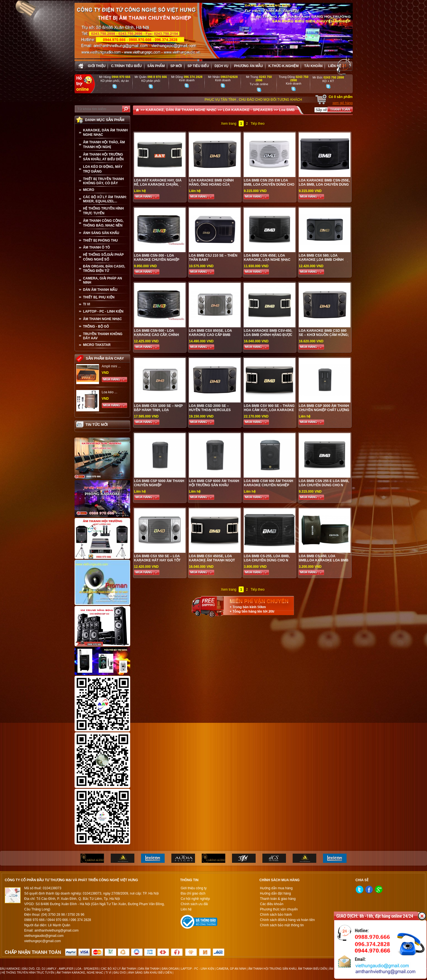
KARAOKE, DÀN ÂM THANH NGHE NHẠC (106, 132)
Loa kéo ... (110, 392)
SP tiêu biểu (198, 66)
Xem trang (229, 124)
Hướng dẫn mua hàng (276, 888)
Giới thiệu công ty (193, 888)
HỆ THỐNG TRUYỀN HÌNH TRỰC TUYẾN (103, 211)
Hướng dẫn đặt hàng (276, 893)
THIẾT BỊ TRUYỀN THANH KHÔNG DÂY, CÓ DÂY (104, 181)
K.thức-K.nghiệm (284, 66)
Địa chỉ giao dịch (193, 893)
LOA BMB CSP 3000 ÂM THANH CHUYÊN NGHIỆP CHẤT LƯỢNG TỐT (324, 410)
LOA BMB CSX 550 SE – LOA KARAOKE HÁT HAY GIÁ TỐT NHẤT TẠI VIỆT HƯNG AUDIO (157, 560)
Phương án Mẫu (248, 66)
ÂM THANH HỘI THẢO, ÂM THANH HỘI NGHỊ (104, 145)
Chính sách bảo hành (276, 915)
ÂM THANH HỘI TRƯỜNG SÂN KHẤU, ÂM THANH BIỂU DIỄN (287, 969)
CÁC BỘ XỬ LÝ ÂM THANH (119, 969)
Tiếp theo (258, 124)
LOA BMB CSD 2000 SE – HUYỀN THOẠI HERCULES (210, 408)
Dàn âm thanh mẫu (100, 290)
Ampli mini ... (111, 366)
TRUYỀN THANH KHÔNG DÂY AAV (103, 336)
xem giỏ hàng (342, 103)
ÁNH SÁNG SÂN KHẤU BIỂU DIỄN (150, 973)
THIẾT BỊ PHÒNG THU (101, 240)
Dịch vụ (221, 66)
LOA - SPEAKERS (87, 969)
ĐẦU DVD (120, 973)
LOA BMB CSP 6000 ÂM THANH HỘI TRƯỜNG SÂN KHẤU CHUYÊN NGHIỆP (214, 485)
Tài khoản (313, 66)
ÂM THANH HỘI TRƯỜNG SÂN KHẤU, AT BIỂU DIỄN (103, 157)
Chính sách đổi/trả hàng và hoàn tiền (287, 920)
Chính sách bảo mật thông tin (282, 925)
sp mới (176, 66)
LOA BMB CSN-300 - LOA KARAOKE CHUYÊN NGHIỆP (157, 258)
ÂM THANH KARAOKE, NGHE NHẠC (80, 973)
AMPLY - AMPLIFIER (60, 969)
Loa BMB (287, 110)
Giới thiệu (97, 66)
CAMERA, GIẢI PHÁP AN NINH (103, 280)
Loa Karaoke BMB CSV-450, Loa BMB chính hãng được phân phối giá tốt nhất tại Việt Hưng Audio (268, 337)
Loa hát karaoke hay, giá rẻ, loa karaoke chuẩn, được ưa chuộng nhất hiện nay (159, 187)
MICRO (89, 190)
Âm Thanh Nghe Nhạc (103, 319)
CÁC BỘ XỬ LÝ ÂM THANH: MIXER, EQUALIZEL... (105, 199)
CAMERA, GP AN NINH (231, 969)
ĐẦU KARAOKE (10, 969)
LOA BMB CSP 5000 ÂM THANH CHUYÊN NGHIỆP (159, 483)
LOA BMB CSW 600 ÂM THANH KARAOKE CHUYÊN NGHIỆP (268, 483)
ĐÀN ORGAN (170, 969)
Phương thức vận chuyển (279, 909)
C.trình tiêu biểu (126, 66)
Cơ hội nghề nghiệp (195, 899)
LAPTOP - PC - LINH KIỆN (103, 311)
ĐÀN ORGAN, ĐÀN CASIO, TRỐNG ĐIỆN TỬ (104, 269)
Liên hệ (334, 66)
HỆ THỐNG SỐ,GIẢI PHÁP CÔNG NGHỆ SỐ (103, 257)
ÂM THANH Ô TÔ (97, 247)
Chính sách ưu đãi (194, 904)
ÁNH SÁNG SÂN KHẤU (101, 233)
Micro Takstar (97, 345)
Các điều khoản (272, 904)
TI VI (87, 304)
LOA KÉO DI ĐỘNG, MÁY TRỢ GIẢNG (103, 169)
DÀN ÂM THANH (149, 969)
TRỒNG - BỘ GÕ (96, 326)
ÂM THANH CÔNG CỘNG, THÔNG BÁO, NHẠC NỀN (103, 223)
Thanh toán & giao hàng (278, 899)
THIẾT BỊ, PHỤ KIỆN (99, 297)
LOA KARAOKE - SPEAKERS (248, 110)
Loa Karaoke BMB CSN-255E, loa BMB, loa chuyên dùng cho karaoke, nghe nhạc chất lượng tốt (324, 187)
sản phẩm (156, 66)
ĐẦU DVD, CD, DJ (34, 969)
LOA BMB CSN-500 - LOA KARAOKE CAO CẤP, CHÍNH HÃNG (157, 335)
